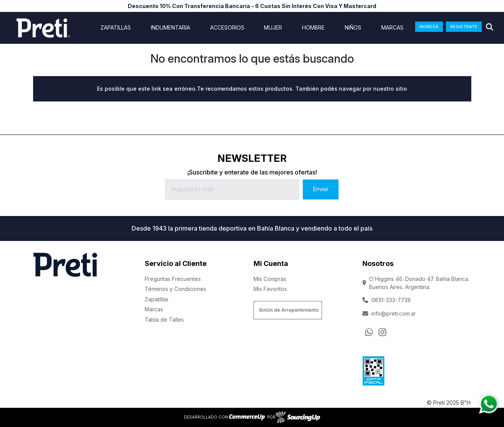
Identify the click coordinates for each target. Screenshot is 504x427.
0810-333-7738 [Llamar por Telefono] (387, 300)
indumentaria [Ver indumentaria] (170, 28)
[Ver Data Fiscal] (373, 369)
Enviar (321, 189)
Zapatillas (157, 299)
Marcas (392, 28)
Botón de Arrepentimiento (289, 310)
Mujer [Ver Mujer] (273, 28)
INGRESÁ (429, 27)
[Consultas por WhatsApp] (369, 332)
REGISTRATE (464, 27)
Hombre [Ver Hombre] (313, 28)
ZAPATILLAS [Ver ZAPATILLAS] (116, 28)
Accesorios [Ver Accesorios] (227, 28)
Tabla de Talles (164, 320)
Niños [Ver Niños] (353, 28)
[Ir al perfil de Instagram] (382, 332)
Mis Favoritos (270, 289)
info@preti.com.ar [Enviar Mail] (389, 313)
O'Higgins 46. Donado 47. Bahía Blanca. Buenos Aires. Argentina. (416, 283)
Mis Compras (270, 279)
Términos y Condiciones (175, 289)
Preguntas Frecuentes (173, 279)
